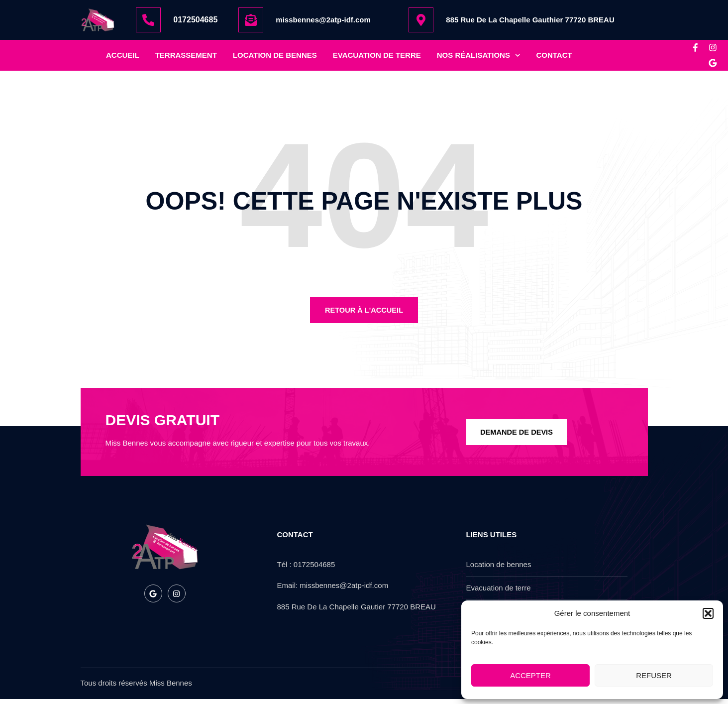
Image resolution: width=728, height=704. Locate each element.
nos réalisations (479, 58)
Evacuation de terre (377, 58)
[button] (708, 613)
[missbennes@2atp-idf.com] (251, 20)
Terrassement (186, 58)
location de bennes (275, 58)
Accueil (123, 58)
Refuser (654, 675)
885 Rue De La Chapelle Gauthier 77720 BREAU (530, 20)
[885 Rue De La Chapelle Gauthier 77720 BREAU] (421, 20)
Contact (554, 58)
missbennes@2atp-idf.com (323, 20)
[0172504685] (148, 20)
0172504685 (195, 20)
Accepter (530, 675)
